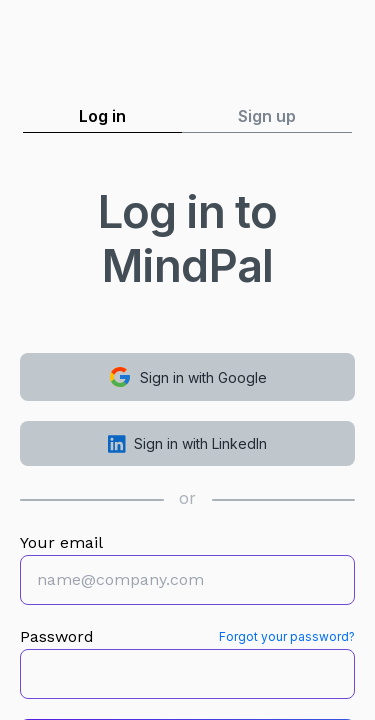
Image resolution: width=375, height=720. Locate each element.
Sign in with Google (187, 377)
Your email (61, 542)
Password (57, 636)
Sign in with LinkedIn (187, 444)
